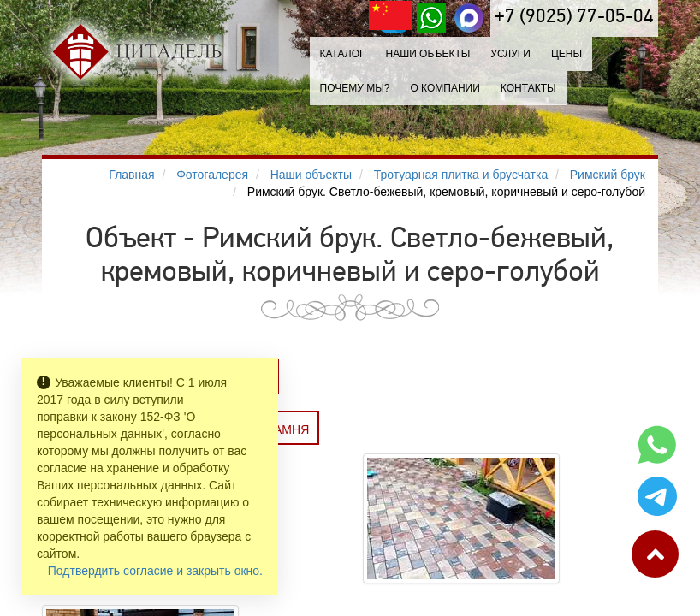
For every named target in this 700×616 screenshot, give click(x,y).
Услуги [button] (510, 54)
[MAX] (469, 18)
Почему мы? (355, 88)
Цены (567, 54)
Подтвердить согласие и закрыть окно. (155, 571)
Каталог (343, 54)
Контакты (528, 88)
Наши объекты (427, 54)
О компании (445, 88)
